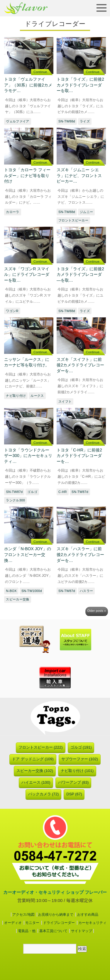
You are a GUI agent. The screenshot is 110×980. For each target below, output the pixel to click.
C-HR (63, 492)
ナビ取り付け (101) (77, 771)
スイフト (65, 401)
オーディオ (13, 923)
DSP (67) (74, 794)
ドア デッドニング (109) (33, 759)
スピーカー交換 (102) (35, 771)
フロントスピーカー (73, 220)
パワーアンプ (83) (73, 782)
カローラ (12, 212)
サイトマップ (82, 931)
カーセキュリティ (92, 923)
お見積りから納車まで (56, 915)
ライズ (85, 121)
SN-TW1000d (32, 591)
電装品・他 (27, 931)
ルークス (37, 396)
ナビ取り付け (16, 396)
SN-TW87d (14, 492)
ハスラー (86, 591)
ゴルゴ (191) (81, 747)
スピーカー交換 (17, 599)
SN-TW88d (67, 121)
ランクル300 (15, 500)
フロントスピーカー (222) (41, 747)
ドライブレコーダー (59, 923)
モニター (32, 923)
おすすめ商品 (88, 915)
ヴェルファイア (17, 121)
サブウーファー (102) (80, 759)
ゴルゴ (32, 492)
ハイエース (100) (36, 782)
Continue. (41, 72)
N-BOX (11, 591)
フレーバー (26, 8)
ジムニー (86, 212)
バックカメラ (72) (44, 794)
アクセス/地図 (23, 915)
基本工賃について (53, 931)
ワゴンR (12, 311)
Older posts (97, 611)
